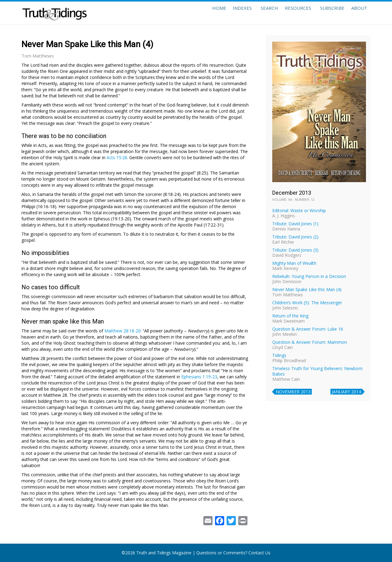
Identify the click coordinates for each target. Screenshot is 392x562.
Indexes (227, 13)
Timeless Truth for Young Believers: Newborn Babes (317, 371)
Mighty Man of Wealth (294, 263)
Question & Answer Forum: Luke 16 (308, 329)
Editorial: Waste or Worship (299, 210)
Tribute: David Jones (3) (295, 250)
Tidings (279, 355)
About (357, 13)
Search (256, 13)
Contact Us (259, 553)
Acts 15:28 (117, 157)
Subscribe (326, 13)
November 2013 (293, 392)
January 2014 (346, 392)
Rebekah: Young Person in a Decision (309, 276)
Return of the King (290, 316)
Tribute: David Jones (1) (295, 224)
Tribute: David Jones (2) (295, 237)
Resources (289, 13)
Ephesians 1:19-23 (199, 377)
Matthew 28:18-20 (123, 331)
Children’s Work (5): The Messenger (307, 303)
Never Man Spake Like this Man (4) (307, 289)
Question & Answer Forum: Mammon (310, 342)
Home (200, 13)
